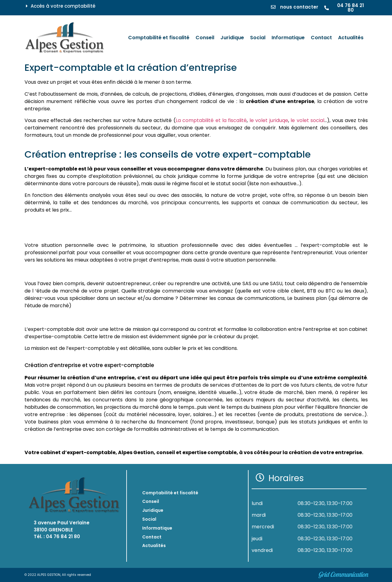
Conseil (151, 501)
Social (149, 519)
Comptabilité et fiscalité (170, 493)
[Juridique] (232, 38)
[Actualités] (351, 38)
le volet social (307, 120)
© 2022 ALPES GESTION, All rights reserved (58, 575)
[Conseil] (205, 38)
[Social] (258, 38)
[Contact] (321, 38)
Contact (152, 537)
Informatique (157, 528)
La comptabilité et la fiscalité (211, 120)
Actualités (154, 546)
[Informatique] (288, 38)
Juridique (153, 510)
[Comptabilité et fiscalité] (159, 38)
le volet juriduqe (269, 120)
